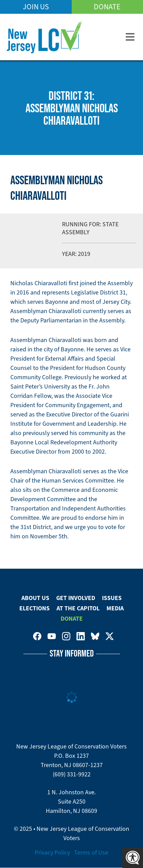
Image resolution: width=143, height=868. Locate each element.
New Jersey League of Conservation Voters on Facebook (37, 636)
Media (115, 608)
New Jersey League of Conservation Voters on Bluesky (95, 636)
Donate (107, 7)
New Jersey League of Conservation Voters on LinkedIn (81, 636)
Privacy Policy (52, 852)
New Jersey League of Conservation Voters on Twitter (110, 636)
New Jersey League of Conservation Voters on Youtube (52, 636)
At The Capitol (78, 608)
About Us (35, 598)
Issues (112, 598)
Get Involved (76, 598)
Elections (34, 608)
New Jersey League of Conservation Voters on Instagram (66, 636)
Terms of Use (91, 852)
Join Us (36, 7)
